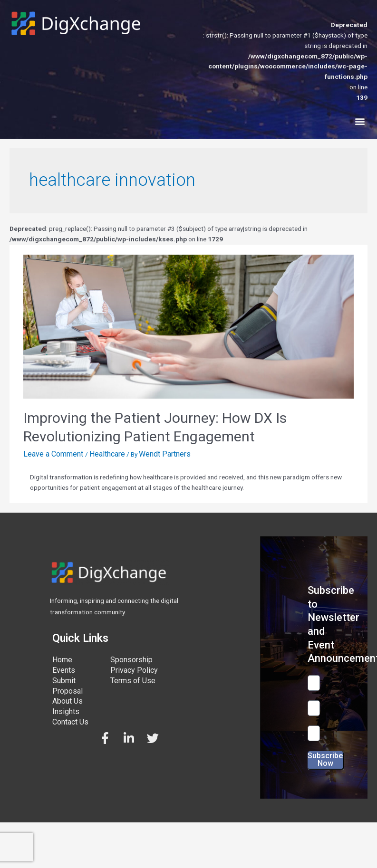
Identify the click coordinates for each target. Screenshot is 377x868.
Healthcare (107, 454)
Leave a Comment (53, 454)
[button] (360, 121)
